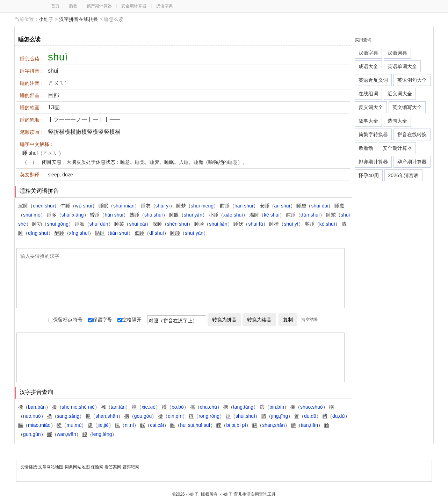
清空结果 (310, 320)
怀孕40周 (369, 175)
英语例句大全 (412, 80)
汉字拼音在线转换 (79, 19)
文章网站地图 (51, 467)
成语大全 (368, 66)
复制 (288, 320)
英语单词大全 (402, 66)
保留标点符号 (66, 320)
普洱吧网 (131, 467)
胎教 (73, 6)
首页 (55, 6)
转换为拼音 (224, 320)
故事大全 (368, 121)
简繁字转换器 (373, 134)
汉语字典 (165, 6)
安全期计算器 (134, 6)
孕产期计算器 (412, 162)
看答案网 (113, 467)
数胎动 (366, 148)
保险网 (97, 467)
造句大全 (397, 121)
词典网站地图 (78, 467)
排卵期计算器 (373, 162)
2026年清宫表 (403, 175)
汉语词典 (397, 53)
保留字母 (100, 320)
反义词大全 (371, 107)
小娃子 (46, 19)
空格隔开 (129, 320)
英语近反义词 (373, 80)
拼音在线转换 (412, 134)
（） (39, 206)
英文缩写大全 (407, 107)
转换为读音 (259, 320)
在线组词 (368, 94)
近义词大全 (400, 94)
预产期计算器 (99, 6)
